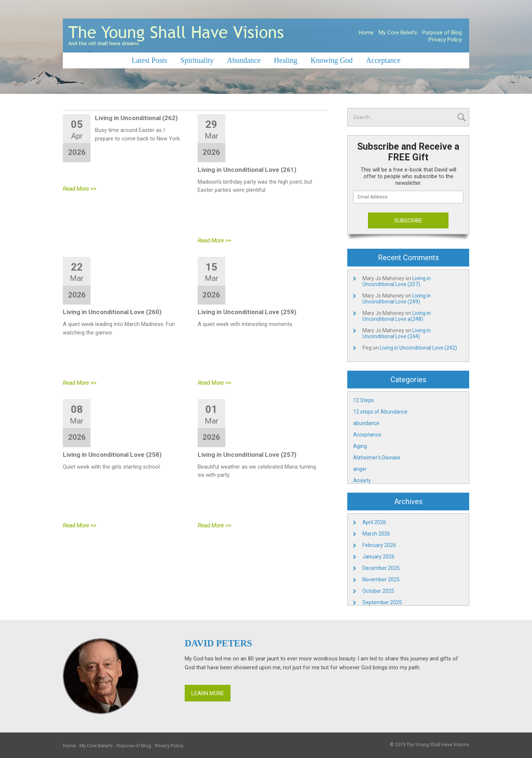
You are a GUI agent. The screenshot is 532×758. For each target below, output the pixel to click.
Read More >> (80, 189)
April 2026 (374, 522)
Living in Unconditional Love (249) (397, 299)
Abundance (244, 60)
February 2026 (379, 545)
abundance (366, 423)
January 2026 (378, 557)
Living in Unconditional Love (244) (397, 333)
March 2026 (376, 534)
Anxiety (362, 480)
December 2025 (381, 568)
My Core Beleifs (398, 33)
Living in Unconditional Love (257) (397, 281)
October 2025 (378, 591)
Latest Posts (149, 60)
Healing (285, 60)
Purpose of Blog (442, 33)
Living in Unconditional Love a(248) (397, 316)
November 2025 (381, 579)
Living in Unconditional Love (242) (418, 348)
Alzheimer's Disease (377, 458)
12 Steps (364, 400)
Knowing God (332, 60)
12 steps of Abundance (380, 412)
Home (366, 33)
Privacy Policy (445, 40)
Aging (360, 446)
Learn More (208, 693)
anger (360, 469)
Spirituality (197, 60)
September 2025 (382, 602)
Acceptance (383, 60)
